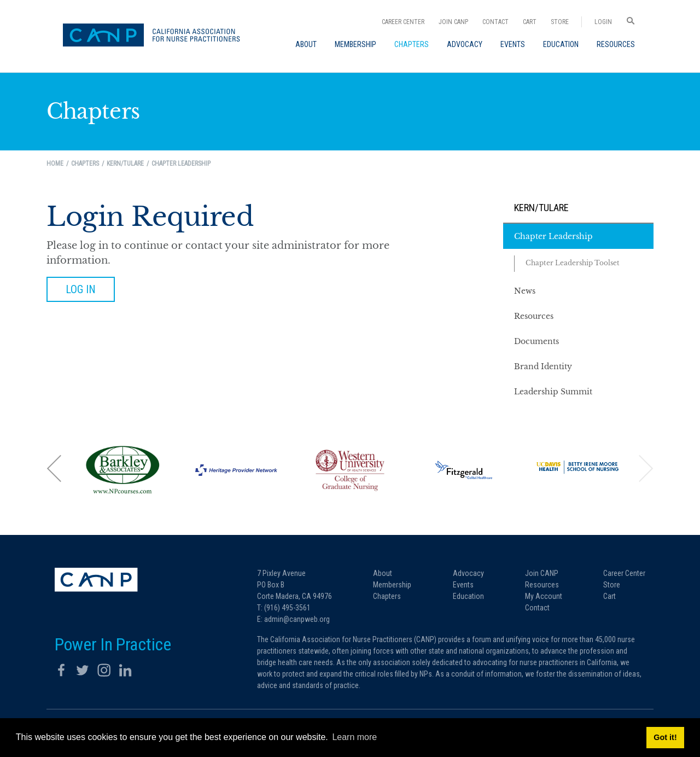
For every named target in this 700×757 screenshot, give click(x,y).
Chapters (387, 596)
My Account (544, 596)
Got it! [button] (665, 737)
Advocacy (468, 573)
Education (468, 596)
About (383, 573)
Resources (542, 585)
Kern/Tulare (541, 208)
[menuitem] (306, 44)
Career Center (403, 22)
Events (463, 585)
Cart (530, 22)
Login (603, 22)
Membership (392, 585)
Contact (495, 22)
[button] (55, 468)
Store (560, 22)
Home (55, 164)
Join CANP (453, 22)
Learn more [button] (354, 737)
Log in (81, 289)
